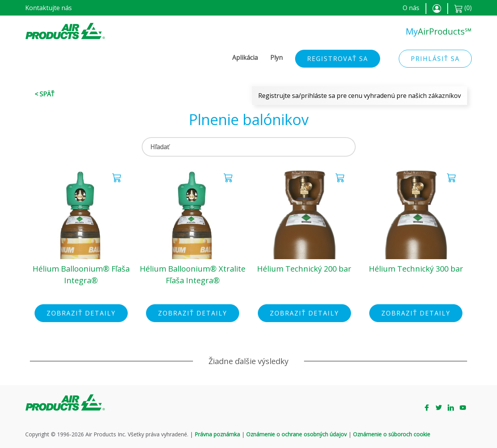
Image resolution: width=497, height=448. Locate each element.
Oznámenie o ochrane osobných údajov (296, 434)
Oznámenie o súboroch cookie (392, 434)
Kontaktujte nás (49, 8)
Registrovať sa (338, 59)
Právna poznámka (217, 434)
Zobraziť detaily (81, 313)
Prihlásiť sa (435, 59)
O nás (411, 8)
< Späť (44, 94)
